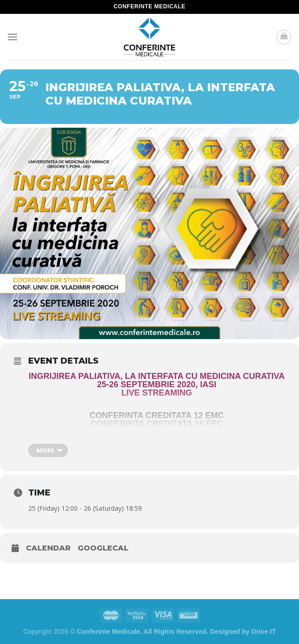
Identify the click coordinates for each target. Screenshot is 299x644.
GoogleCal (103, 548)
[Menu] (12, 37)
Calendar (48, 548)
